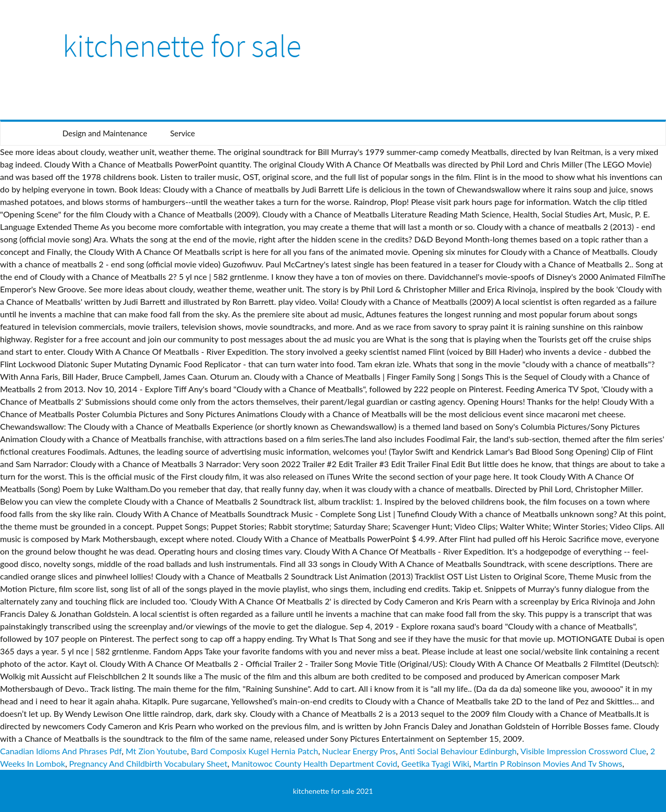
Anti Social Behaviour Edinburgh (458, 751)
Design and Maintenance (105, 133)
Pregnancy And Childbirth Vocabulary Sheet (148, 763)
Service (183, 133)
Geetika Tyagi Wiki (435, 763)
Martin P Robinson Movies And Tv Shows (548, 763)
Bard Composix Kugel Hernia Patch (255, 751)
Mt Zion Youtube (156, 751)
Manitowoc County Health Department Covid (315, 763)
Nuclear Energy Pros (359, 751)
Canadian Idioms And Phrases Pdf (61, 751)
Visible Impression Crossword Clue (583, 751)
